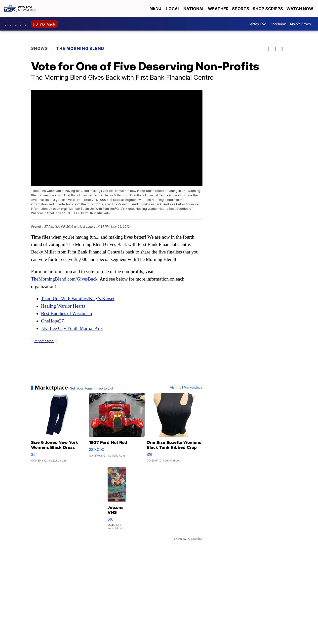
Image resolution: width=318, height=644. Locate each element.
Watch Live (258, 24)
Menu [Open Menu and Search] (155, 9)
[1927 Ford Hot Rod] (117, 430)
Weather (218, 9)
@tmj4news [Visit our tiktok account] (27, 24)
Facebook (278, 24)
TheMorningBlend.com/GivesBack (64, 279)
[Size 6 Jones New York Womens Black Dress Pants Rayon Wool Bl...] (59, 430)
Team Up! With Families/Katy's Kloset (78, 299)
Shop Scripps (268, 9)
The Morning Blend (80, 48)
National (194, 9)
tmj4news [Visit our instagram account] (12, 24)
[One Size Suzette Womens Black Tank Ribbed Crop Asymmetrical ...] (175, 430)
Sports (241, 9)
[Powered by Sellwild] (195, 539)
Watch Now (300, 9)
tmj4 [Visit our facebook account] (7, 24)
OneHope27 (52, 321)
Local (173, 9)
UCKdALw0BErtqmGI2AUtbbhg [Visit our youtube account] (22, 24)
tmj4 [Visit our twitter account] (17, 24)
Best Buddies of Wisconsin (66, 313)
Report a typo (44, 341)
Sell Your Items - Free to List (92, 389)
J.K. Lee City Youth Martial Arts (72, 328)
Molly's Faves (300, 24)
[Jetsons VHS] (117, 501)
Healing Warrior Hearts (63, 306)
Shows (40, 48)
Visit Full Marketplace (186, 388)
